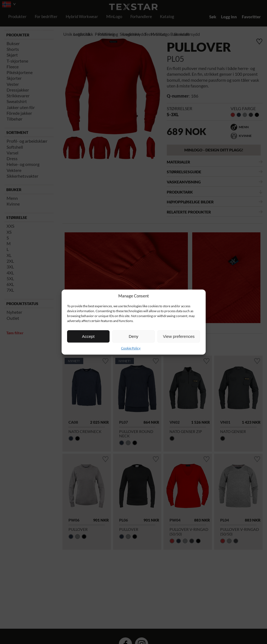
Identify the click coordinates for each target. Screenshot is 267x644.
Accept (88, 336)
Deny (133, 336)
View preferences (179, 336)
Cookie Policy (131, 348)
